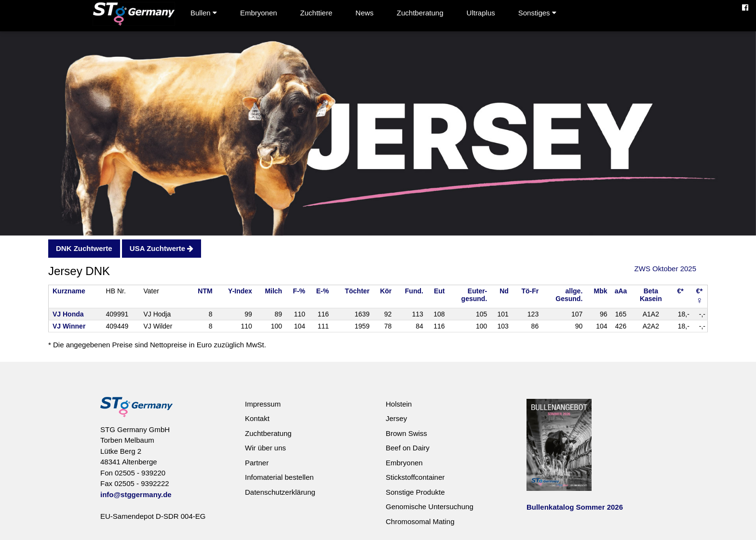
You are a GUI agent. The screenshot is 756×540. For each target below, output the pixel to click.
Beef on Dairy (408, 448)
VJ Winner (69, 326)
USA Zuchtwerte (162, 248)
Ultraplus (481, 13)
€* (680, 291)
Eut (439, 291)
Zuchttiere (317, 13)
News (364, 13)
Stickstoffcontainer (415, 477)
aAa (621, 291)
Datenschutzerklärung (280, 492)
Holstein (399, 404)
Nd (504, 291)
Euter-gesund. (474, 295)
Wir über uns (265, 448)
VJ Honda (68, 314)
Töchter (357, 291)
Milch (273, 291)
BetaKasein (651, 295)
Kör (386, 291)
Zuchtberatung (420, 13)
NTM (205, 291)
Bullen (204, 13)
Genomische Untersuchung (430, 507)
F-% (299, 291)
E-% (323, 291)
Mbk (601, 291)
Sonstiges (537, 13)
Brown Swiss (406, 433)
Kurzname (69, 291)
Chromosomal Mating (420, 521)
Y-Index (240, 291)
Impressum (263, 404)
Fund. (414, 291)
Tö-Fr (530, 291)
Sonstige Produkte (415, 492)
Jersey (396, 418)
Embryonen (259, 13)
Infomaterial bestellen (279, 477)
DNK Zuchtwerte (84, 248)
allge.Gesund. (569, 295)
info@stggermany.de (136, 494)
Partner (257, 463)
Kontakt (257, 418)
